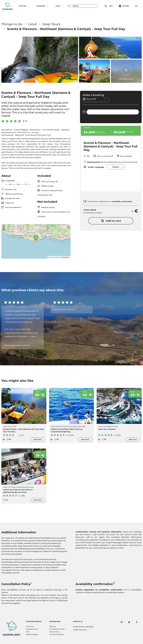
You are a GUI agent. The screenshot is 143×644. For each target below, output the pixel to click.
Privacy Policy (54, 632)
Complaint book (32, 629)
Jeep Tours (51, 24)
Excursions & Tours (110, 427)
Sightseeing (21, 487)
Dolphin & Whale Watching (67, 427)
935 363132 (90, 627)
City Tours (12, 487)
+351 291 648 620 (79, 627)
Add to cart (111, 221)
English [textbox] (116, 167)
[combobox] (116, 167)
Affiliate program (32, 634)
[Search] (84, 6)
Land (32, 24)
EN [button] (136, 6)
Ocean (53, 427)
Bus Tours (30, 487)
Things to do (12, 24)
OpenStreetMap (55, 257)
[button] (28, 6)
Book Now (38, 439)
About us (53, 626)
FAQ (28, 632)
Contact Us (30, 626)
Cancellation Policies (57, 629)
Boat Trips (82, 427)
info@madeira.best (80, 630)
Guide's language (94, 167)
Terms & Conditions (57, 634)
